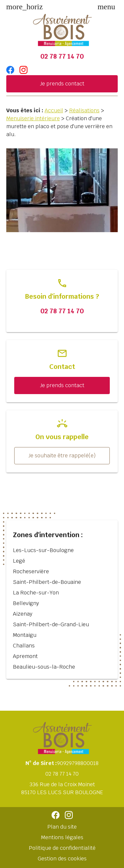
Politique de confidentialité (62, 848)
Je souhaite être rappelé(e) (62, 456)
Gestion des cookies (62, 859)
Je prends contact (62, 84)
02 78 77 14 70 (62, 56)
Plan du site (62, 827)
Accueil (54, 110)
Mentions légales (62, 837)
